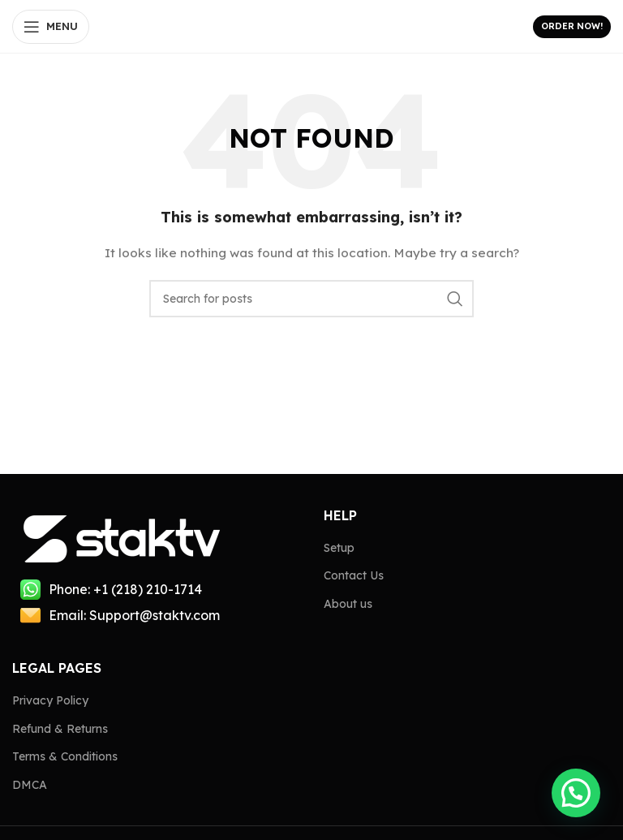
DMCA (30, 785)
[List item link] (156, 590)
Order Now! (572, 26)
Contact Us (354, 575)
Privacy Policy (50, 700)
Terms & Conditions (65, 756)
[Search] (311, 299)
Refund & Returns (60, 729)
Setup (339, 548)
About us (348, 604)
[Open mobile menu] (51, 27)
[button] (576, 793)
